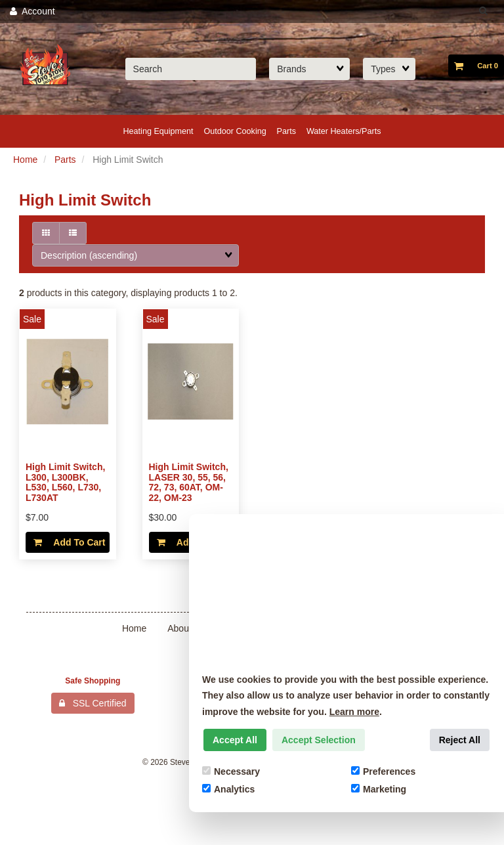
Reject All (460, 740)
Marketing (379, 789)
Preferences (383, 771)
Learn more (354, 712)
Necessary (231, 771)
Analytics (228, 789)
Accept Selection (319, 740)
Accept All (235, 740)
